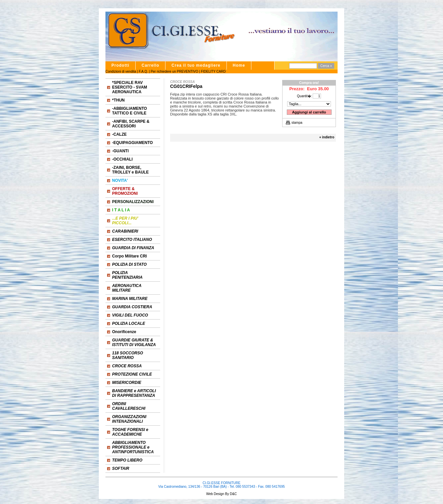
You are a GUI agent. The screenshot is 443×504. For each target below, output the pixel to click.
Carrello (150, 65)
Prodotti (120, 65)
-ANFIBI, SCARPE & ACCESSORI (131, 124)
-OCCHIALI (122, 159)
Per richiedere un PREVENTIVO (174, 72)
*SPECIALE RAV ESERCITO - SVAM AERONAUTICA (130, 87)
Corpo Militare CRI (129, 256)
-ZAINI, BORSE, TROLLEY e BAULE (130, 170)
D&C (233, 494)
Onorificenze (124, 332)
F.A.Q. (143, 72)
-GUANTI (120, 151)
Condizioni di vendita (121, 72)
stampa (297, 123)
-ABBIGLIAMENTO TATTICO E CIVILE (129, 111)
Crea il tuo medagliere (196, 65)
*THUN (118, 100)
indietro (328, 137)
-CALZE (119, 134)
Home (239, 65)
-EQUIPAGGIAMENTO (132, 143)
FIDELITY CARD (213, 72)
